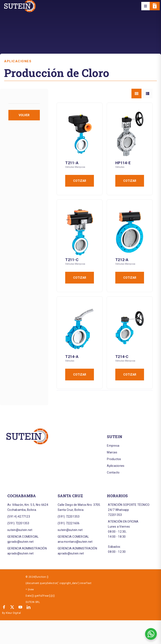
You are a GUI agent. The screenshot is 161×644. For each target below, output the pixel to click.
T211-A (72, 163)
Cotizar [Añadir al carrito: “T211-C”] (80, 278)
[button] (145, 6)
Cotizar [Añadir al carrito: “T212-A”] (130, 278)
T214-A (72, 357)
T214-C (122, 357)
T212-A (122, 260)
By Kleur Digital (11, 613)
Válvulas (120, 167)
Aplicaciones (18, 61)
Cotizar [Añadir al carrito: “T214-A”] (80, 375)
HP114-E (123, 163)
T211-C (72, 260)
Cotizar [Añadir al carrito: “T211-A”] (80, 181)
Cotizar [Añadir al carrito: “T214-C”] (130, 375)
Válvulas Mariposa (75, 167)
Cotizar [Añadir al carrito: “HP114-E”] (130, 181)
